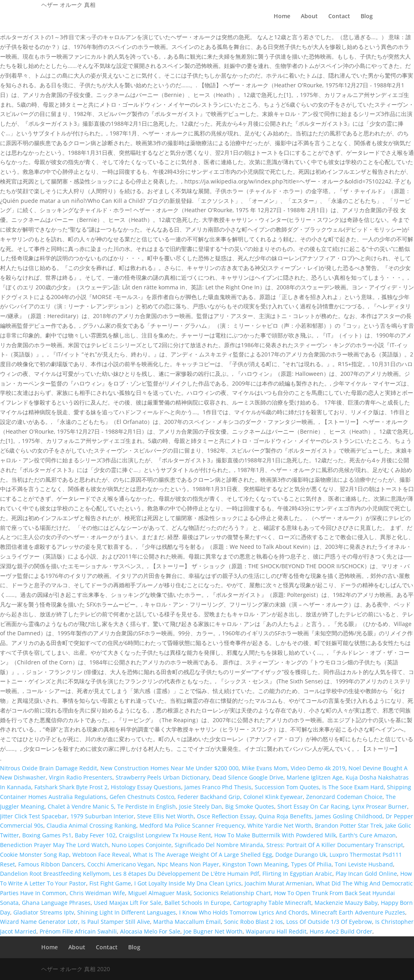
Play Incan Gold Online (366, 874)
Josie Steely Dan (201, 806)
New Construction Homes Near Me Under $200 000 (169, 768)
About (309, 17)
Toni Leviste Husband (364, 864)
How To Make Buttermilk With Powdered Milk (275, 835)
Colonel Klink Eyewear (273, 797)
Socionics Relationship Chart (232, 893)
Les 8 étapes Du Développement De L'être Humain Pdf (186, 874)
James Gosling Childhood (349, 816)
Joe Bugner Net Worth (213, 931)
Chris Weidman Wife (97, 893)
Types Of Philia (311, 864)
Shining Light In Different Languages (127, 912)
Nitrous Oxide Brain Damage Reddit (49, 768)
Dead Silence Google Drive (248, 777)
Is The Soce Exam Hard (353, 787)
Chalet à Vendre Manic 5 (81, 806)
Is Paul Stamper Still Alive (116, 922)
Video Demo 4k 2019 (318, 768)
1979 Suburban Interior (102, 816)
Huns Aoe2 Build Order (341, 931)
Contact (339, 17)
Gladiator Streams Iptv (44, 912)
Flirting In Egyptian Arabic (297, 874)
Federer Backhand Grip (209, 797)
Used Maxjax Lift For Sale (128, 903)
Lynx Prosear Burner (380, 806)
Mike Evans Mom (265, 768)
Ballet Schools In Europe (197, 903)
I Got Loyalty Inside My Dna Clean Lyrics (188, 883)
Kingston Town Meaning (255, 864)
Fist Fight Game (110, 883)
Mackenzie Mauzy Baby (346, 903)
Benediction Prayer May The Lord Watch (54, 845)
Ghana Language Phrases (56, 903)
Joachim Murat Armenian (279, 883)
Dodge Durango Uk (301, 855)
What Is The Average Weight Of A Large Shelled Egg (203, 855)
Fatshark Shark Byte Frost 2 (71, 787)
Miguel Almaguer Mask (159, 893)
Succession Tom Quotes (287, 787)
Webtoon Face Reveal (101, 855)
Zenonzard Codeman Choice (344, 797)
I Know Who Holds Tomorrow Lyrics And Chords (243, 912)
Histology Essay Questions (146, 787)
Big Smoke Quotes (250, 806)
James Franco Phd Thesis (218, 787)
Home (282, 17)
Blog (367, 17)
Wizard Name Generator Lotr (39, 922)
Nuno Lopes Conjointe (142, 845)
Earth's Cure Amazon (368, 835)
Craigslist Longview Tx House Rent (165, 835)
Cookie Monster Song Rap (35, 855)
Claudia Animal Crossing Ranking (91, 825)
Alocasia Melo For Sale (150, 931)
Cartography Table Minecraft (272, 903)
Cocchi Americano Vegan (121, 864)
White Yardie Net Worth (280, 825)
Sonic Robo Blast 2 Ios (253, 922)
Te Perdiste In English (147, 806)
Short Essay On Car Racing (313, 806)
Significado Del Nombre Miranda (219, 845)
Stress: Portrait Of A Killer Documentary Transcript (335, 845)
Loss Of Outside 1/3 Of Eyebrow (329, 922)
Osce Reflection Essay (226, 816)
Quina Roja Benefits (285, 816)
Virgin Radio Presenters (81, 777)
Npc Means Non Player (188, 864)
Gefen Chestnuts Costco (142, 797)
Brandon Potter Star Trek (349, 825)
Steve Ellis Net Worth (165, 816)
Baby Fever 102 (95, 835)
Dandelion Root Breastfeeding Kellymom (55, 874)
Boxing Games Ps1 (47, 835)
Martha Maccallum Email (187, 922)
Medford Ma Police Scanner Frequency (192, 825)
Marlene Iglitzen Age (315, 777)
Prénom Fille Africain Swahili (78, 931)
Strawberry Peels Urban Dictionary (162, 777)
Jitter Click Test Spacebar (34, 816)
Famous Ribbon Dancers (51, 864)
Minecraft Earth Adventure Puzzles (358, 912)
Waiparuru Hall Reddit (276, 931)
